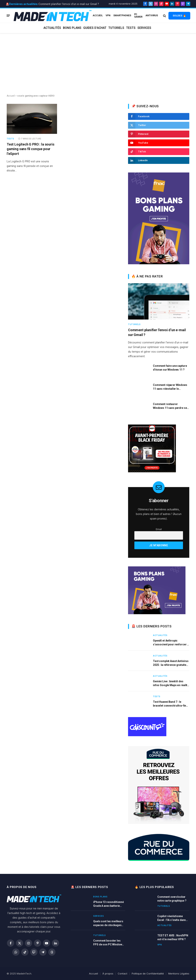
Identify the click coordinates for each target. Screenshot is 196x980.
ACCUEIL (98, 15)
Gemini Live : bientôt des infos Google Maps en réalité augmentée (171, 683)
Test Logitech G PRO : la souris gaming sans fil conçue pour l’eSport (30, 149)
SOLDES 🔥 (179, 16)
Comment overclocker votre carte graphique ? (172, 899)
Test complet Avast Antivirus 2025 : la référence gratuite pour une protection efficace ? (171, 663)
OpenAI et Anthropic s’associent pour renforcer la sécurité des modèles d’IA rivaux (171, 643)
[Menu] (8, 16)
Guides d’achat (95, 28)
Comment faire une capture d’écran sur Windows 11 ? (170, 368)
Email (159, 529)
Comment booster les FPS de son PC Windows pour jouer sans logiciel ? (109, 943)
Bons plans (72, 28)
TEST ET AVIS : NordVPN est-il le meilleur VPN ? (173, 937)
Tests (131, 28)
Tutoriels (116, 28)
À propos (108, 973)
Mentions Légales (179, 973)
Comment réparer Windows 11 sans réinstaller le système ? (170, 387)
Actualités (52, 28)
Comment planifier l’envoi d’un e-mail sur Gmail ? (69, 4)
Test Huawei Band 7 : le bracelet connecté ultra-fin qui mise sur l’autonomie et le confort (170, 704)
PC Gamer (138, 15)
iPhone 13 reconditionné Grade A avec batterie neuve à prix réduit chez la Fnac (109, 904)
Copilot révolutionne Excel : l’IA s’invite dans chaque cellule (172, 918)
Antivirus (152, 15)
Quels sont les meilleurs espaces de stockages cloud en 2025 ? (108, 923)
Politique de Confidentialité (148, 973)
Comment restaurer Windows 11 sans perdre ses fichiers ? (171, 406)
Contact (122, 973)
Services (144, 28)
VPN (108, 15)
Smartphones (122, 15)
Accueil (11, 96)
